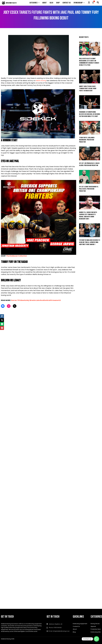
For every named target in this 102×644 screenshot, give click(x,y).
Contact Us (67, 3)
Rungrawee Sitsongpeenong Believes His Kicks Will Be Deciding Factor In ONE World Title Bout (90, 114)
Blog (51, 3)
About (45, 3)
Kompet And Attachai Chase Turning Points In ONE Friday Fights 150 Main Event (88, 89)
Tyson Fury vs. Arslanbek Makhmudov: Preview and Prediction (87, 140)
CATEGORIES (34, 3)
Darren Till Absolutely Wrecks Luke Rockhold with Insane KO (36, 300)
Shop (58, 3)
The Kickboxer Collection (17, 256)
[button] (34, 3)
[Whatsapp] (96, 639)
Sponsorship (79, 3)
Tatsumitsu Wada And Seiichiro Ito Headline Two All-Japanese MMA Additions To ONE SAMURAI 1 (90, 242)
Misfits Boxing (41, 81)
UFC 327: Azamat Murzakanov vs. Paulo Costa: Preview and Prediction (89, 189)
